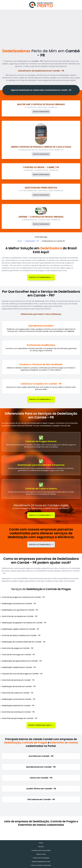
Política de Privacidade (41, 858)
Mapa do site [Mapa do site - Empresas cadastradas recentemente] (41, 854)
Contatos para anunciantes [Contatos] (41, 850)
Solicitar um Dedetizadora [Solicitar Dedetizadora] (41, 277)
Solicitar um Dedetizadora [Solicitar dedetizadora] (41, 544)
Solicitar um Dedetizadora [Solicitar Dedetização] (41, 515)
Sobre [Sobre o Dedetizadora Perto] (41, 843)
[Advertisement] (41, 26)
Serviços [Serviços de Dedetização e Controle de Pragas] (41, 847)
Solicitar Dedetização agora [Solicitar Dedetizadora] (41, 725)
